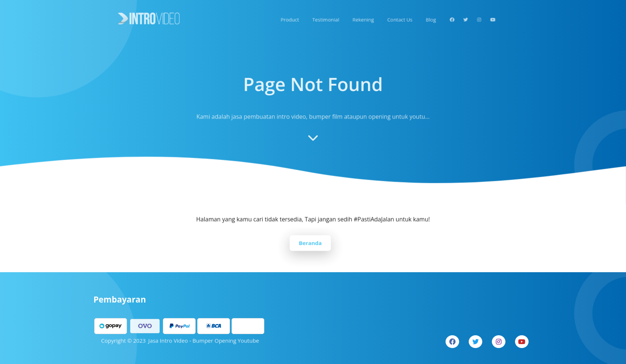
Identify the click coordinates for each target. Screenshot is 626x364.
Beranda (311, 242)
